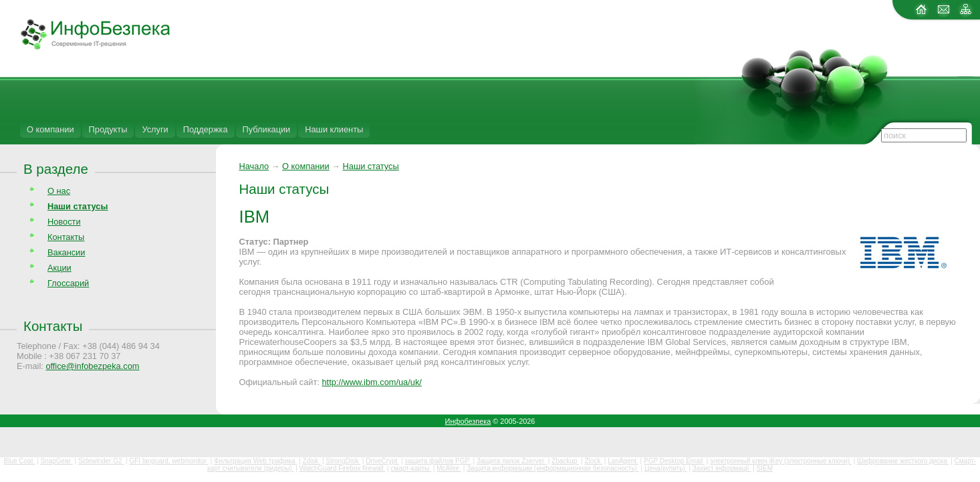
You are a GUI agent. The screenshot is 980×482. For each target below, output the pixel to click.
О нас (59, 191)
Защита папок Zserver (511, 461)
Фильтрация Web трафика (255, 461)
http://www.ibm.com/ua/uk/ (371, 382)
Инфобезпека (468, 421)
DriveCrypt (382, 461)
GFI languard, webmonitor (168, 461)
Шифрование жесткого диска (903, 461)
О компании (50, 129)
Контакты (66, 237)
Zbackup (565, 461)
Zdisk (311, 461)
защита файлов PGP (438, 461)
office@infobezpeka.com (92, 366)
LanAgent (623, 461)
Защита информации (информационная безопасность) (553, 468)
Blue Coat (20, 461)
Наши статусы (371, 166)
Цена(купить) (666, 468)
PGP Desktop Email (674, 461)
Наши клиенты (334, 129)
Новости (64, 222)
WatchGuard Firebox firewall (343, 468)
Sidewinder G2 (101, 461)
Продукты (108, 129)
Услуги (155, 129)
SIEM (765, 468)
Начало (254, 166)
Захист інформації (722, 468)
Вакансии (66, 252)
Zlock (593, 461)
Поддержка (206, 129)
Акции (59, 268)
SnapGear (56, 461)
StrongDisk (343, 461)
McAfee (449, 468)
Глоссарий (68, 283)
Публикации (267, 129)
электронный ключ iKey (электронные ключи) (781, 461)
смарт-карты (411, 468)
